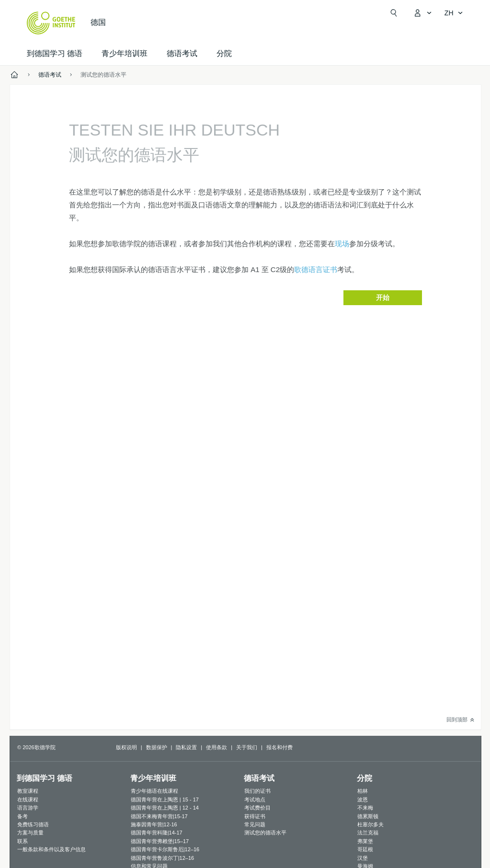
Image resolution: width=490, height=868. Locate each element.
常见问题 (255, 824)
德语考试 (182, 53)
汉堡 (363, 858)
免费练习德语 (33, 824)
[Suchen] (394, 13)
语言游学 (28, 808)
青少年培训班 (125, 53)
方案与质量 (30, 833)
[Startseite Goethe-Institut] (51, 23)
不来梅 (365, 808)
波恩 (363, 799)
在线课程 (28, 799)
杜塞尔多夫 (370, 824)
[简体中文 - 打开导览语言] (454, 13)
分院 (224, 53)
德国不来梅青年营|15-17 (159, 816)
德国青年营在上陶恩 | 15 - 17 (165, 799)
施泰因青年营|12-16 (154, 824)
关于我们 (247, 747)
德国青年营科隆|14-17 (157, 833)
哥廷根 (365, 849)
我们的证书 (257, 791)
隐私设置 (186, 747)
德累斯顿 (368, 816)
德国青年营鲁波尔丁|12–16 (162, 858)
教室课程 (28, 791)
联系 (23, 841)
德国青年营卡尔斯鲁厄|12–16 (165, 849)
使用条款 (217, 747)
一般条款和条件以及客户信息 (51, 849)
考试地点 (255, 799)
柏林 (363, 791)
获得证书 (255, 816)
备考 (23, 816)
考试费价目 (257, 808)
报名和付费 (279, 747)
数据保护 (157, 747)
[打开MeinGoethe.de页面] (422, 13)
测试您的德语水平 (265, 833)
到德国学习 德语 (55, 53)
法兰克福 (368, 833)
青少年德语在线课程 (154, 791)
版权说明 (126, 747)
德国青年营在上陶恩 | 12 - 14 (165, 808)
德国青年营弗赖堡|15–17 (160, 841)
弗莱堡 (365, 841)
